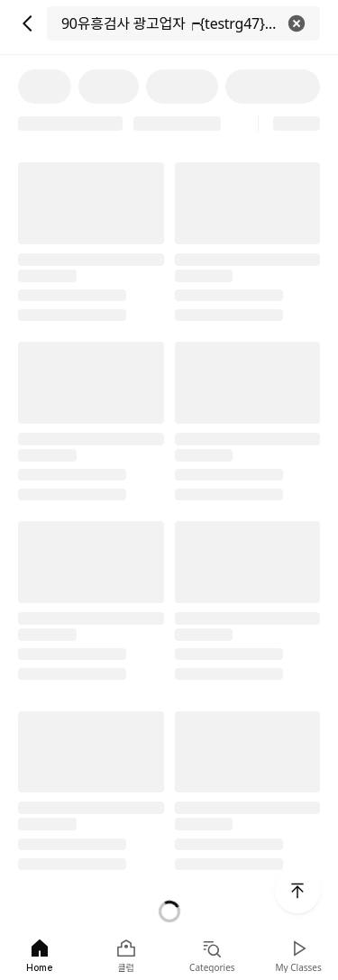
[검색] (183, 23)
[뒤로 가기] (27, 23)
